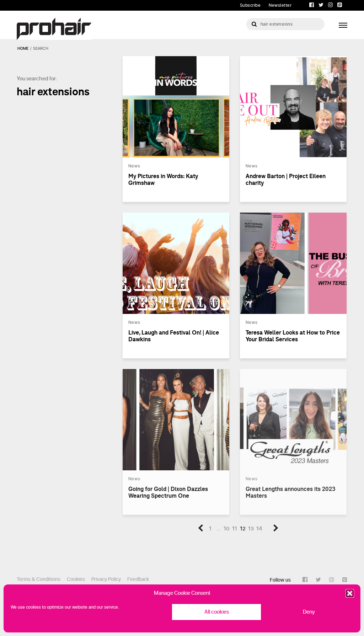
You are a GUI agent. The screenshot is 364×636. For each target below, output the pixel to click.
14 (259, 529)
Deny (309, 612)
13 (251, 529)
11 (235, 529)
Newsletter (280, 5)
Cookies (76, 579)
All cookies (217, 612)
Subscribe (250, 5)
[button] (350, 593)
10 (226, 529)
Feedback (138, 579)
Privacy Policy (106, 579)
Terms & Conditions (39, 579)
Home (23, 49)
